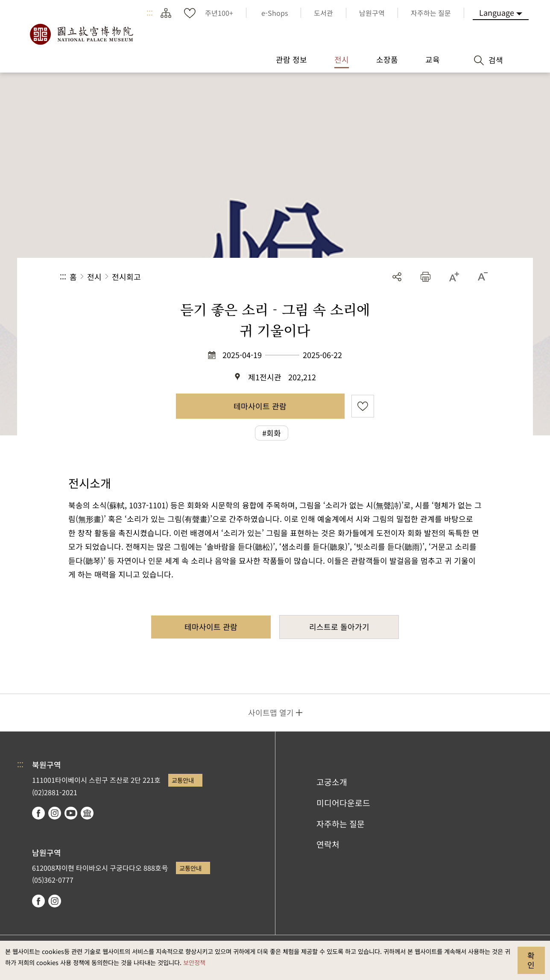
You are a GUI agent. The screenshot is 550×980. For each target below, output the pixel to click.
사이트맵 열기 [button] (271, 712)
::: (150, 13)
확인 (531, 960)
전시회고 (126, 277)
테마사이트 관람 (260, 406)
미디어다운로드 (343, 803)
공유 (397, 277)
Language (497, 12)
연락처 (328, 844)
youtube (71, 813)
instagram (55, 813)
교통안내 (183, 780)
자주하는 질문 (341, 824)
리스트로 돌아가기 (339, 627)
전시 (94, 277)
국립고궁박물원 (81, 34)
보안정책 (194, 962)
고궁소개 (332, 782)
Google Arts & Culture (87, 813)
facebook (38, 813)
